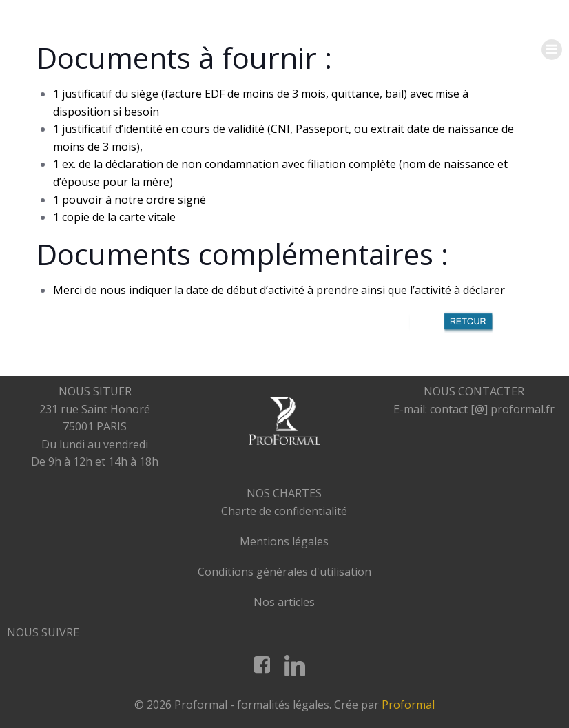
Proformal (408, 705)
